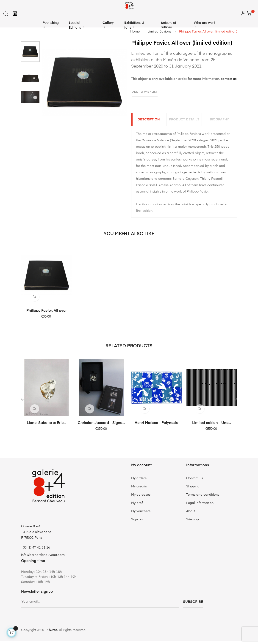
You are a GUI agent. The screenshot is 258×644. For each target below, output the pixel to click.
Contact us (195, 481)
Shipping (193, 490)
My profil (138, 506)
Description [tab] (149, 121)
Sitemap (193, 523)
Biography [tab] (219, 121)
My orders (139, 481)
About (191, 514)
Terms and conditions (203, 498)
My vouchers (141, 514)
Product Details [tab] (184, 121)
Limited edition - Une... (212, 426)
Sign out (137, 523)
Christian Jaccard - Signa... (101, 426)
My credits (139, 490)
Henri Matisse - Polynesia (157, 426)
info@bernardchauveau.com (43, 558)
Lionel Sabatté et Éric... (47, 426)
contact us (229, 79)
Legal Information (200, 506)
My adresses (141, 498)
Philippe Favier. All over (47, 314)
